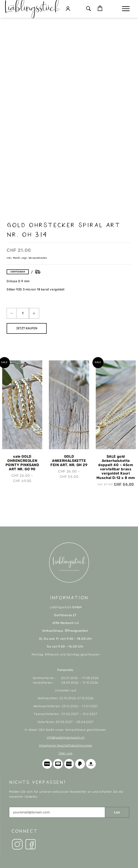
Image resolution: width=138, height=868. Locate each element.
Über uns (66, 753)
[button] (89, 9)
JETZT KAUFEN (27, 328)
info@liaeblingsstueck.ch (66, 738)
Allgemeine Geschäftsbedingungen (66, 746)
